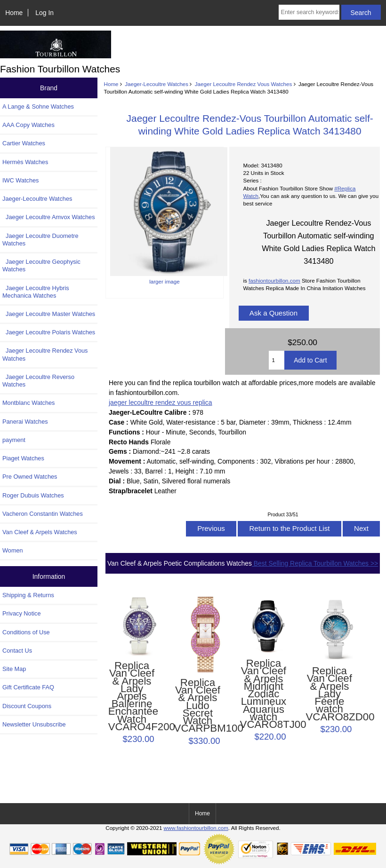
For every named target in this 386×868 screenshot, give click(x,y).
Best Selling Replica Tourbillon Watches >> (315, 563)
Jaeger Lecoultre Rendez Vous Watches (243, 84)
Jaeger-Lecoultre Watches (157, 84)
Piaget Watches (23, 458)
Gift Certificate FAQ (28, 687)
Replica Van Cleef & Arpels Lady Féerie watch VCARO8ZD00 (330, 694)
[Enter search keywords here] (309, 12)
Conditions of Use (26, 632)
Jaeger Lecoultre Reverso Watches (38, 381)
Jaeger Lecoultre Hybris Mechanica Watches (36, 292)
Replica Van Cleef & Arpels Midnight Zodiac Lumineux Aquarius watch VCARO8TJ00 (264, 694)
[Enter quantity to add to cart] (277, 360)
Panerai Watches (25, 422)
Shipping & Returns (28, 595)
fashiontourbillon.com (274, 280)
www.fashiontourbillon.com (196, 828)
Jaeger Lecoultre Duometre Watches (40, 240)
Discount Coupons (27, 706)
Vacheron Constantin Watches (43, 514)
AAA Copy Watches (28, 125)
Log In (44, 13)
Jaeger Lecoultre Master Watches (49, 314)
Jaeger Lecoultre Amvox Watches (49, 217)
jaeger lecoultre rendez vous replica (161, 402)
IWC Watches (20, 180)
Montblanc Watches (29, 403)
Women (13, 550)
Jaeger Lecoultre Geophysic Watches (41, 265)
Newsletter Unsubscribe (34, 724)
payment (14, 440)
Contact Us (17, 651)
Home (14, 13)
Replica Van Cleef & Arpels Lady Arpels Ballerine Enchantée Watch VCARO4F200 (132, 696)
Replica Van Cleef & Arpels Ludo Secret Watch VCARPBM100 (198, 706)
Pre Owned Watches (30, 477)
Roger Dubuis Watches (33, 495)
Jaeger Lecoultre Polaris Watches (49, 332)
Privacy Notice (21, 613)
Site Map (14, 669)
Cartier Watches (24, 143)
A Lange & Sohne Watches (38, 107)
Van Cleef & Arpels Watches (40, 532)
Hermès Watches (25, 162)
